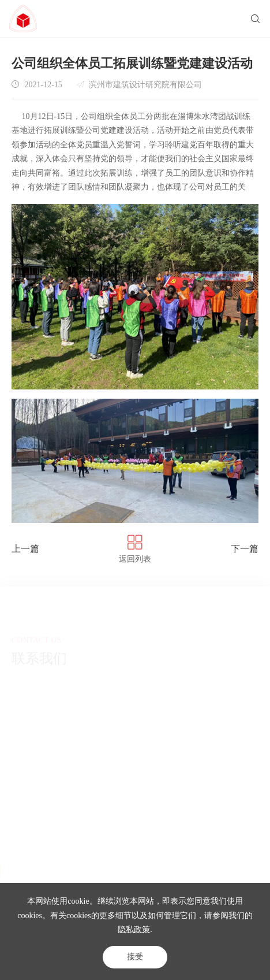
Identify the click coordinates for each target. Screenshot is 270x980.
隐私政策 (134, 929)
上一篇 (25, 549)
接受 (135, 957)
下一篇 (245, 549)
